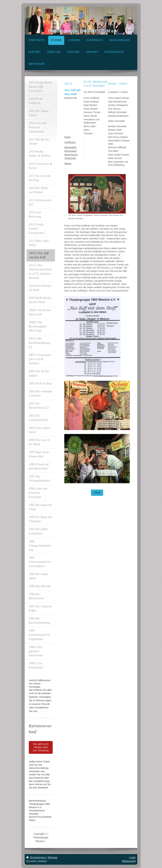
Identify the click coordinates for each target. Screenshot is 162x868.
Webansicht (129, 861)
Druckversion (36, 857)
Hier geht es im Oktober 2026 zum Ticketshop (41, 747)
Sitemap (53, 857)
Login (132, 857)
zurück (97, 493)
